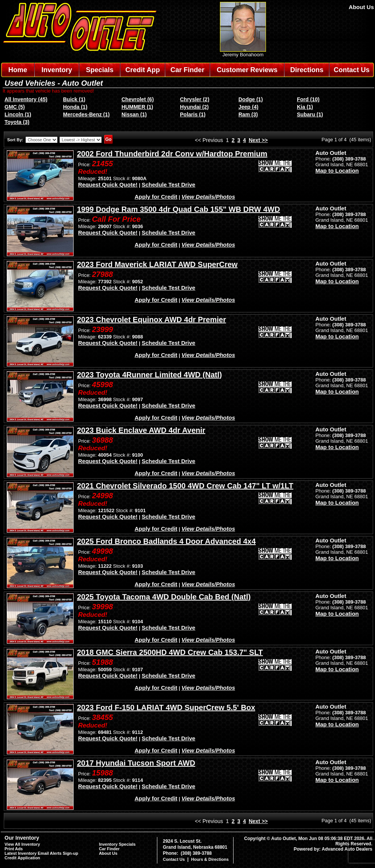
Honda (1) (75, 107)
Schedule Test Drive (168, 185)
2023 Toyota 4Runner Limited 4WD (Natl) (149, 375)
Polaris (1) (193, 114)
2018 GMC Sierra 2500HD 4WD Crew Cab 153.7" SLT (170, 652)
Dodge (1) (251, 99)
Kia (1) (305, 107)
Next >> (258, 140)
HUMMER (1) (137, 107)
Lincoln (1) (18, 114)
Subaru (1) (310, 114)
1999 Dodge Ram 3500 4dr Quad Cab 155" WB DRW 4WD (178, 209)
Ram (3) (248, 114)
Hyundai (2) (194, 107)
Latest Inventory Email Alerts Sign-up (41, 853)
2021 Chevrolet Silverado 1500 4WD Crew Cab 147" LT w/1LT (185, 486)
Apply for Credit (156, 197)
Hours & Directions (210, 859)
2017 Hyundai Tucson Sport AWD (136, 763)
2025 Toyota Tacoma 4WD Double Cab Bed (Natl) (164, 597)
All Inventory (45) (26, 99)
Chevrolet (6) (138, 99)
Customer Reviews (247, 70)
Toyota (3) (17, 122)
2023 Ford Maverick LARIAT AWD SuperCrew (157, 264)
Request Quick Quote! (108, 185)
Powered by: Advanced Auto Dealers (333, 849)
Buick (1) (74, 99)
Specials (100, 70)
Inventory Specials (117, 844)
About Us (361, 7)
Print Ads (14, 849)
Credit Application (22, 858)
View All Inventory (22, 844)
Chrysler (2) (195, 99)
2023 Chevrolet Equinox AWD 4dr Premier (151, 320)
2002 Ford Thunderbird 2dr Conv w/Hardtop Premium (172, 154)
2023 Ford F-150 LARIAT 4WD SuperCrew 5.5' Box (166, 707)
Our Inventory (22, 838)
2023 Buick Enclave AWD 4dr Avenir (141, 430)
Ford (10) (308, 99)
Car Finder (187, 70)
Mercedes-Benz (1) (86, 114)
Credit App (142, 70)
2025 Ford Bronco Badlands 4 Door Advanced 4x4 (166, 541)
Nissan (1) (134, 114)
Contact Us (352, 70)
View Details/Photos (208, 197)
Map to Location (337, 171)
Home (18, 70)
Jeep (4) (248, 107)
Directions (307, 70)
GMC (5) (15, 107)
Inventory (57, 70)
